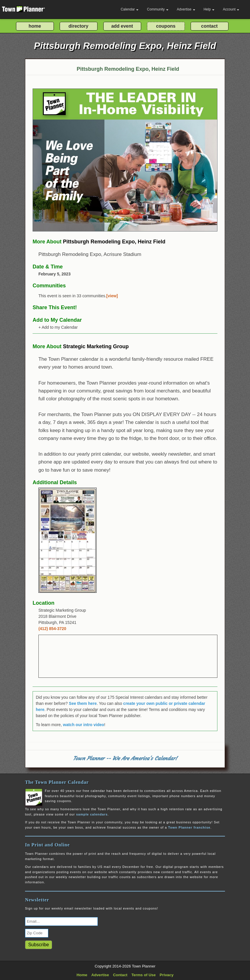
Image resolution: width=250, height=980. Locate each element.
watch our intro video (84, 725)
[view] (112, 296)
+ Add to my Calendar (58, 327)
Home (82, 975)
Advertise (186, 9)
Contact (120, 975)
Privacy (167, 975)
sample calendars (92, 814)
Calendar (130, 9)
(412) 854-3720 (52, 629)
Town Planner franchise (189, 827)
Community (158, 9)
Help (209, 9)
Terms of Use (143, 975)
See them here (83, 703)
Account (231, 9)
